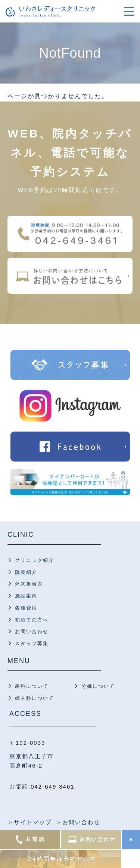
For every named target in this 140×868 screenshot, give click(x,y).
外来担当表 (29, 584)
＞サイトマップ (30, 822)
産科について (32, 686)
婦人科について (35, 698)
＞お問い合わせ (78, 822)
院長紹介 (26, 572)
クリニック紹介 (35, 560)
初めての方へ (32, 620)
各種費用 (26, 608)
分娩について (98, 686)
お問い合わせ (32, 631)
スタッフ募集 (32, 643)
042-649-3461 (52, 787)
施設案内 (26, 596)
